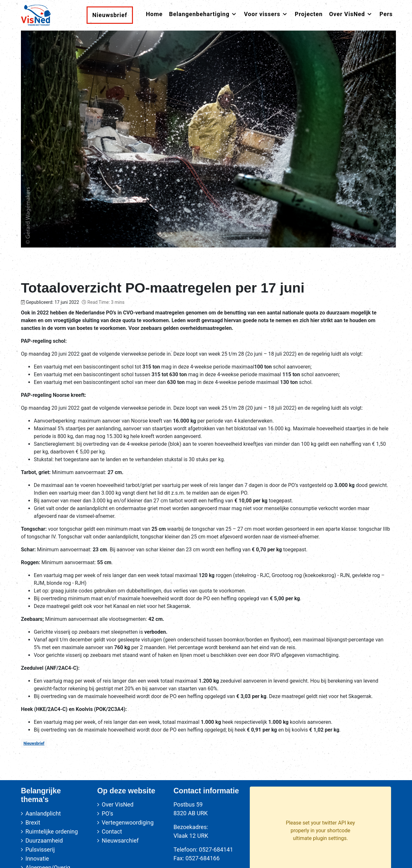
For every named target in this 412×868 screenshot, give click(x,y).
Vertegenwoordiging (128, 822)
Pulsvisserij (40, 849)
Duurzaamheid (44, 840)
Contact (112, 831)
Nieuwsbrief (34, 743)
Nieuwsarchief (120, 840)
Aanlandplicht (43, 813)
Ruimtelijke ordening (52, 831)
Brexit (33, 822)
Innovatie (37, 859)
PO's (107, 813)
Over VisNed (118, 804)
